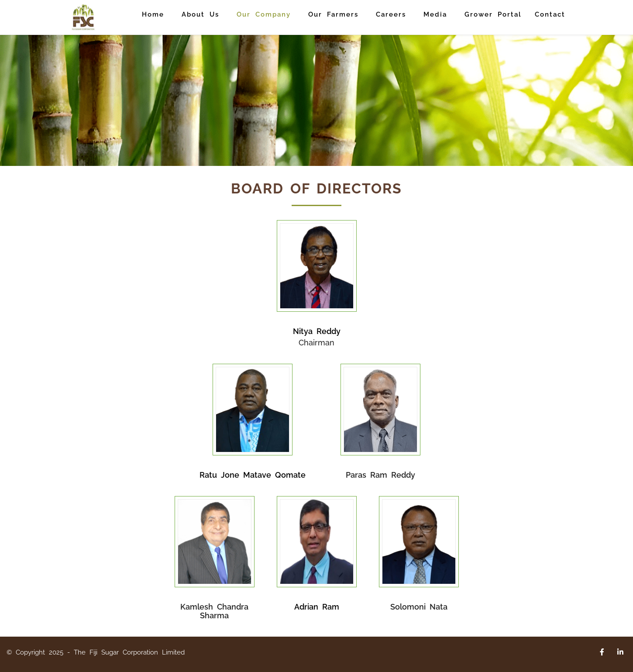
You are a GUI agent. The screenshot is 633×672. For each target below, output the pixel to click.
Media (435, 14)
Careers (391, 14)
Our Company (264, 14)
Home (153, 14)
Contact (550, 14)
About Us (200, 14)
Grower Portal (493, 14)
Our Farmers (333, 14)
